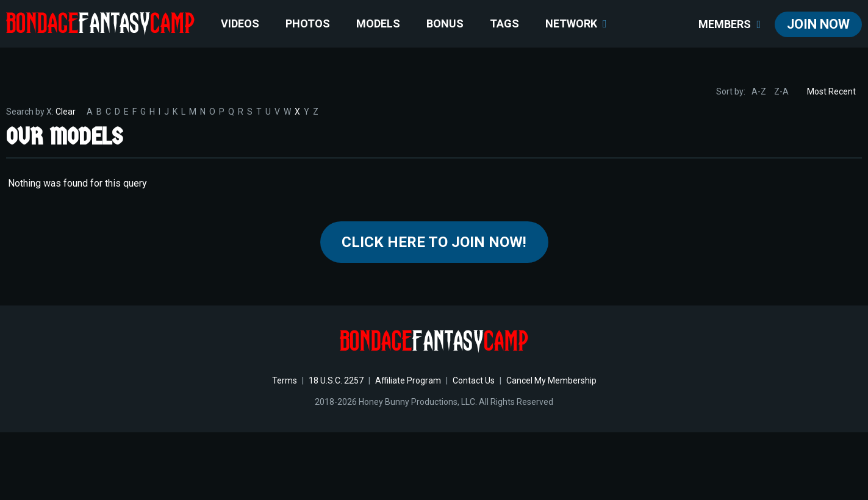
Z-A (781, 91)
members (730, 24)
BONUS (445, 23)
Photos (308, 23)
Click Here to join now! (434, 242)
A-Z (759, 91)
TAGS (504, 23)
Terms (285, 380)
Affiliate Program (408, 380)
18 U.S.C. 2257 (336, 380)
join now (818, 24)
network (576, 23)
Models (378, 23)
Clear (66, 112)
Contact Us (474, 380)
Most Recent (831, 91)
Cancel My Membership (551, 380)
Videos (240, 23)
